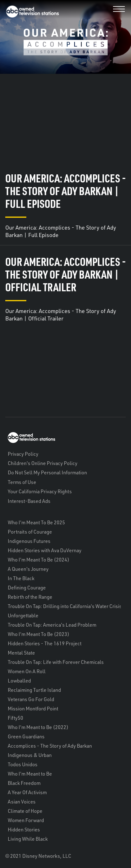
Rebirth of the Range (30, 597)
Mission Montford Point (33, 709)
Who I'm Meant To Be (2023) (39, 634)
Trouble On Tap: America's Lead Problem (52, 625)
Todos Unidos (23, 764)
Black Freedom (24, 783)
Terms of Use (22, 482)
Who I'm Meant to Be (30, 774)
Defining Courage (27, 588)
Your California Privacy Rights (40, 491)
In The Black (21, 578)
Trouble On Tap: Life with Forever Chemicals (56, 662)
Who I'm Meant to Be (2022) (38, 727)
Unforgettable (23, 615)
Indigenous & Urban (30, 755)
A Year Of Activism (27, 792)
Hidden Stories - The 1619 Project (45, 643)
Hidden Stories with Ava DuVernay (45, 550)
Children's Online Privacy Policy (43, 463)
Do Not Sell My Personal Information (47, 472)
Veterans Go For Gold (31, 699)
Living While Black (28, 839)
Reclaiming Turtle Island (34, 690)
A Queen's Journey (28, 569)
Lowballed (19, 681)
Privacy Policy (23, 454)
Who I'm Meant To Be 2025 (36, 522)
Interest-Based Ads (29, 501)
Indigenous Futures (29, 541)
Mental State (21, 653)
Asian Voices (22, 802)
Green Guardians (26, 736)
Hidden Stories (24, 830)
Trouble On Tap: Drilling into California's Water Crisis (65, 606)
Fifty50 (15, 718)
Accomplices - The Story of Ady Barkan (50, 746)
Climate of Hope (25, 811)
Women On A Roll (27, 671)
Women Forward (26, 820)
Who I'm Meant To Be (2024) (39, 560)
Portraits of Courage (30, 532)
